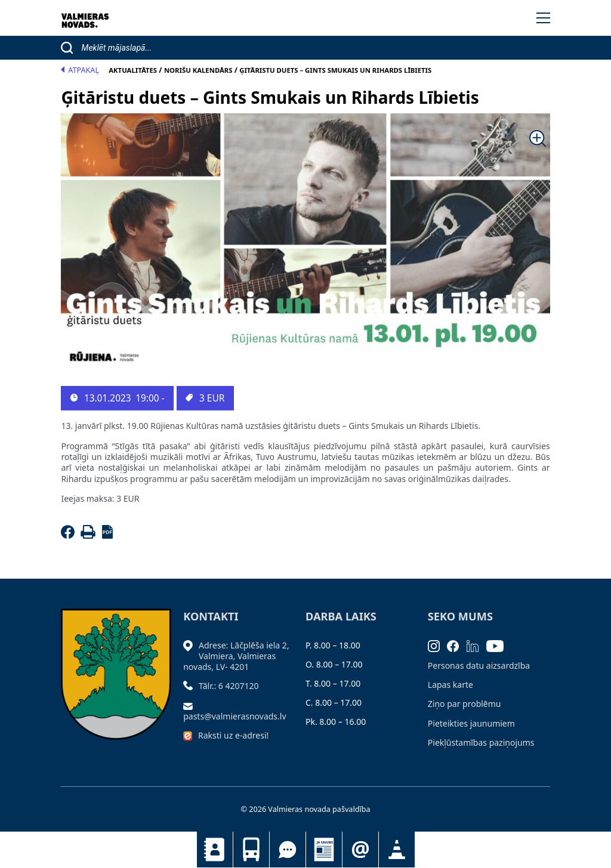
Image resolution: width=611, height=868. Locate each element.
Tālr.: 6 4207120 (229, 686)
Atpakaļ (80, 70)
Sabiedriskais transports (251, 850)
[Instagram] (438, 645)
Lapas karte (450, 685)
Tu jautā (288, 850)
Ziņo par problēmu (465, 704)
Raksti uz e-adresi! (233, 735)
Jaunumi (324, 850)
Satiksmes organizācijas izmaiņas (397, 850)
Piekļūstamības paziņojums (481, 742)
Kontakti (215, 850)
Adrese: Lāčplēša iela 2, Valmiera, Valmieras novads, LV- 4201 (236, 656)
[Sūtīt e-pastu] (191, 705)
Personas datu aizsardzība (479, 665)
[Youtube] (499, 645)
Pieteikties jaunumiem (360, 850)
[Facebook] (70, 535)
